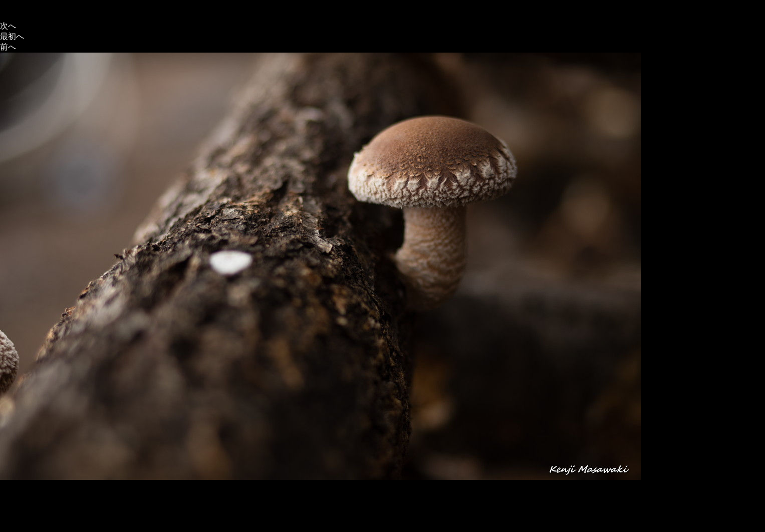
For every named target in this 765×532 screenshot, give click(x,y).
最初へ (12, 36)
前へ (8, 47)
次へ (8, 26)
